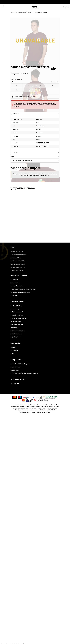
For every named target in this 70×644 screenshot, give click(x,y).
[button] (3, 7)
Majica (38, 122)
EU (12, 82)
